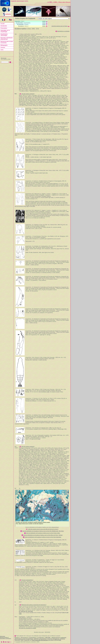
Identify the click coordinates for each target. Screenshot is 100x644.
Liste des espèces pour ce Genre (60, 26)
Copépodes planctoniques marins (19, 1)
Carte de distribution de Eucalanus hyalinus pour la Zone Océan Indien (43, 533)
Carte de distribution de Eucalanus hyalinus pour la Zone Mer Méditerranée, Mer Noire (43, 531)
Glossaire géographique (27, 580)
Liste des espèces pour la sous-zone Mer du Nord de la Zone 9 (43, 529)
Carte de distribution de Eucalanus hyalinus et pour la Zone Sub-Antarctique (43, 537)
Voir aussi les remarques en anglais (27, 628)
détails (44, 21)
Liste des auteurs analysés (28, 94)
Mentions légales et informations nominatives (6, 638)
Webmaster (3, 636)
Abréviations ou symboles (63, 31)
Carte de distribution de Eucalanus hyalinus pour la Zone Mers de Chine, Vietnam (43, 535)
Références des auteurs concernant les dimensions (34, 605)
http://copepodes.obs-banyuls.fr (40, 640)
